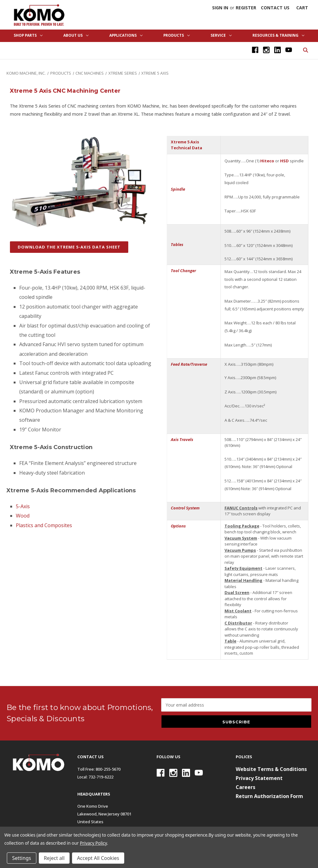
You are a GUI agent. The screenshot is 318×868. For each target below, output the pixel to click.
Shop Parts (28, 35)
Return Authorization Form (269, 796)
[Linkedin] (277, 50)
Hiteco (267, 161)
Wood (23, 516)
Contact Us (275, 8)
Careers (245, 787)
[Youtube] (289, 50)
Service (221, 35)
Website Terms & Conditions (271, 769)
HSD (284, 161)
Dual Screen (237, 592)
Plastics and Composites (44, 525)
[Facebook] (255, 50)
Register (246, 8)
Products (177, 35)
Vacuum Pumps (240, 550)
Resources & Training (278, 35)
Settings (22, 858)
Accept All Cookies (98, 858)
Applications (126, 35)
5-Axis (23, 506)
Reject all (54, 858)
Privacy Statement (259, 778)
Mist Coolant (238, 611)
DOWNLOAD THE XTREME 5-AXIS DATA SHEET (69, 247)
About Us (76, 35)
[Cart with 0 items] (302, 8)
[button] (69, 250)
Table (230, 641)
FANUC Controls (241, 508)
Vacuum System (241, 538)
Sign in (220, 8)
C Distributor (238, 623)
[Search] (305, 50)
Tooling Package (242, 526)
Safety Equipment (243, 568)
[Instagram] (266, 50)
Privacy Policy (93, 843)
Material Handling (243, 580)
